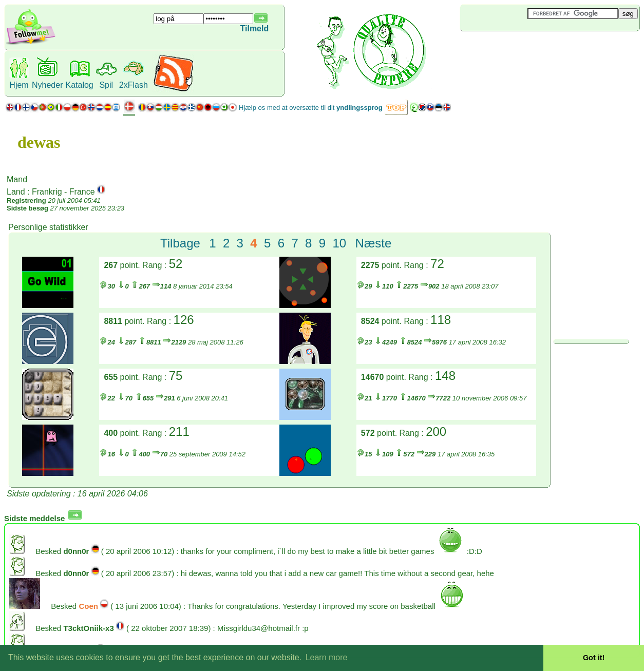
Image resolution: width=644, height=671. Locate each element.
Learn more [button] (327, 657)
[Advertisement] (521, 48)
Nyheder (47, 85)
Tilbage (180, 243)
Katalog (79, 85)
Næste (374, 243)
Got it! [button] (594, 658)
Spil (106, 85)
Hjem (19, 85)
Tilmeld (255, 28)
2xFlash (134, 85)
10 (340, 243)
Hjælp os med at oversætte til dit (311, 108)
